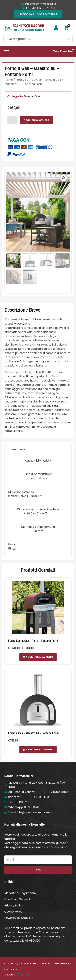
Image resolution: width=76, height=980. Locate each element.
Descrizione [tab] (18, 449)
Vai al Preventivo (63, 51)
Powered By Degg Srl (18, 918)
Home (9, 80)
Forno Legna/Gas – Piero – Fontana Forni (33, 641)
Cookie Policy (13, 912)
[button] (64, 178)
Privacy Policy (14, 905)
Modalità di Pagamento (20, 893)
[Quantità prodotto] (12, 120)
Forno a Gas (33, 80)
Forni (19, 80)
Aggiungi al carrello (36, 120)
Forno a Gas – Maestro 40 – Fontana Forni (33, 733)
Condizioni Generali (17, 899)
